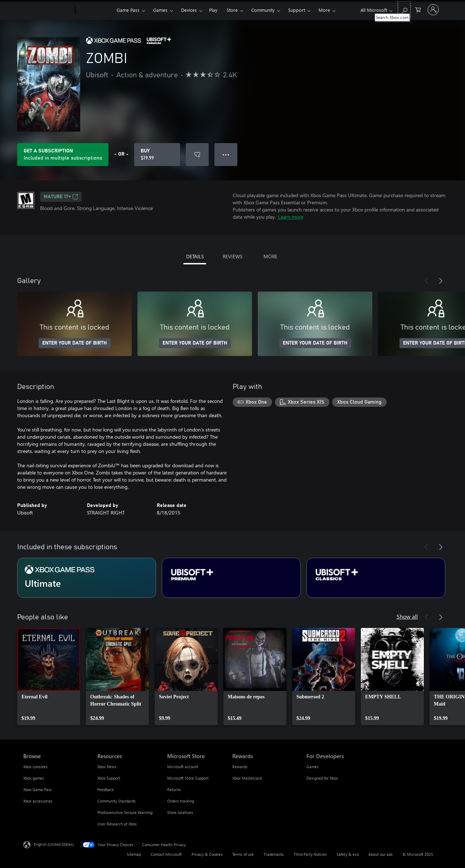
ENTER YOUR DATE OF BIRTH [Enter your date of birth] (75, 343)
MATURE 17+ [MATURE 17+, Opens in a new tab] (61, 197)
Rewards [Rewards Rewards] (240, 767)
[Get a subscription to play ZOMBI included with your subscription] (63, 155)
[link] (49, 677)
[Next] (441, 281)
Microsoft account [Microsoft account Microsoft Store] (183, 767)
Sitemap (134, 854)
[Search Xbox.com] (404, 9)
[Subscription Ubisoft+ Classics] (376, 578)
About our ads (381, 854)
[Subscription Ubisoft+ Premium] (231, 578)
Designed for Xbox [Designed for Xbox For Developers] (322, 778)
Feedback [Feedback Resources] (105, 789)
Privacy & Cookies (207, 854)
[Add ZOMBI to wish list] (197, 155)
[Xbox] (95, 10)
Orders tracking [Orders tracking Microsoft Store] (181, 801)
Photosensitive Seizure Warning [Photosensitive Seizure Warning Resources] (125, 812)
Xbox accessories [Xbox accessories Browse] (38, 801)
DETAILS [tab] (195, 256)
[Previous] (426, 281)
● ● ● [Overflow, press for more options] (226, 154)
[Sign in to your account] (433, 10)
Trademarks (274, 854)
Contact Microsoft (166, 854)
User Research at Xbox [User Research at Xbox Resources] (117, 824)
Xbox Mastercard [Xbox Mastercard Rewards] (247, 778)
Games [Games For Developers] (313, 767)
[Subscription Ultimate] (87, 578)
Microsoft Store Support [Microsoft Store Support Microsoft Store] (188, 778)
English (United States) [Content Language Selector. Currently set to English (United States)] (54, 844)
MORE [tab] (270, 256)
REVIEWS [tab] (232, 256)
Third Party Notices (310, 854)
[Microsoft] (48, 10)
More (324, 10)
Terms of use (243, 854)
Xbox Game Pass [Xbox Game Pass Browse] (38, 789)
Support (297, 10)
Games (160, 10)
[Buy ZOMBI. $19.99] (157, 155)
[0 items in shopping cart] (418, 9)
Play (213, 10)
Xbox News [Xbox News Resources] (107, 767)
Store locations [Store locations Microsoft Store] (180, 812)
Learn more (291, 217)
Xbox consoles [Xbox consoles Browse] (35, 767)
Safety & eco (348, 854)
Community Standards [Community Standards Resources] (117, 801)
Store (232, 10)
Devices (189, 10)
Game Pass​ (128, 10)
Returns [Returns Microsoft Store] (174, 789)
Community (263, 10)
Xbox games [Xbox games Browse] (34, 778)
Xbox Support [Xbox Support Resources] (109, 778)
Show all (407, 616)
